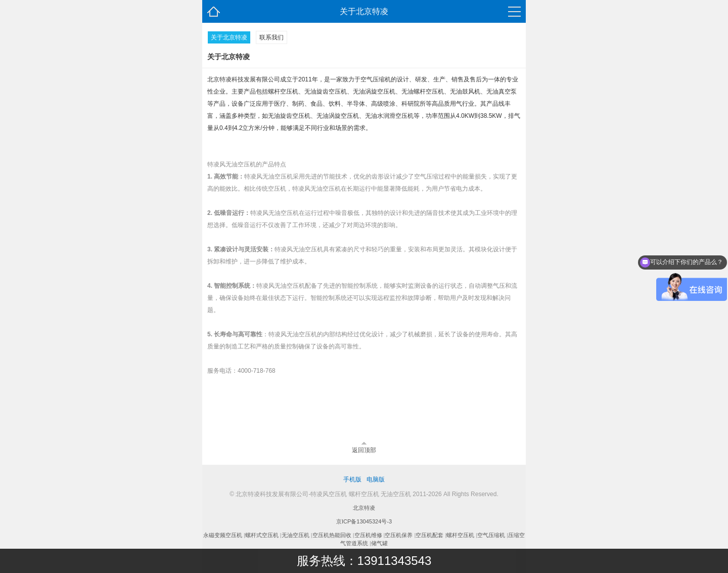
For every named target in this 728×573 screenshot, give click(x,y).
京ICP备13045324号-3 (364, 521)
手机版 (352, 479)
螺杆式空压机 (262, 535)
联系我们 (271, 37)
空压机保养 (399, 535)
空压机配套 (429, 535)
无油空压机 (295, 535)
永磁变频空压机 (223, 535)
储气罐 (379, 543)
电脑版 (376, 479)
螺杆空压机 (460, 535)
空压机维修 (368, 535)
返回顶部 (364, 450)
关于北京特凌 (229, 37)
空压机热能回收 (332, 535)
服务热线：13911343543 (364, 561)
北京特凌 (364, 508)
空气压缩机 (491, 535)
